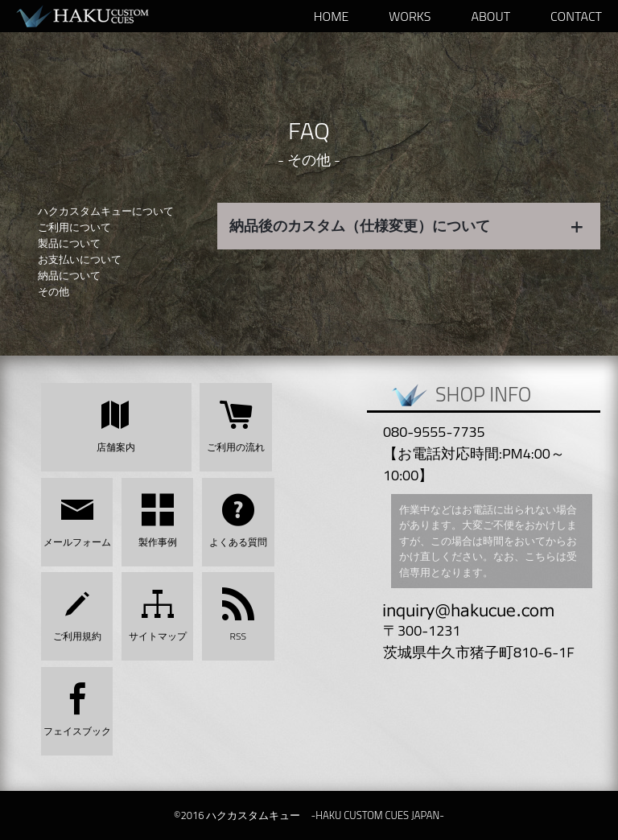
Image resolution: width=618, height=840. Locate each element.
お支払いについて (80, 259)
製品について (69, 243)
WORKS (410, 16)
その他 (54, 291)
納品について (69, 275)
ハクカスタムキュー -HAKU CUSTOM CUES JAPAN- (97, 16)
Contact (576, 16)
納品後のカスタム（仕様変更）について (407, 226)
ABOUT (490, 16)
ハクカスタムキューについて (106, 211)
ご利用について (74, 227)
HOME (332, 16)
